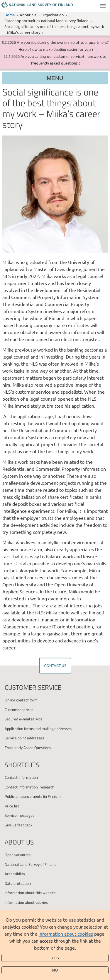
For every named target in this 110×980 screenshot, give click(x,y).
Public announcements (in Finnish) (33, 796)
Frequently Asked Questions (28, 748)
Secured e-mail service (24, 719)
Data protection (18, 883)
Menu (103, 6)
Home (10, 15)
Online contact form (21, 700)
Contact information (21, 777)
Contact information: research (29, 787)
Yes (55, 958)
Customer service (19, 710)
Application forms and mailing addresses (38, 729)
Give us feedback (18, 825)
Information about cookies (66, 934)
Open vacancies (18, 855)
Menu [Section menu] (55, 78)
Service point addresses (24, 738)
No (55, 970)
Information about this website (30, 893)
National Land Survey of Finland (31, 864)
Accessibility (15, 874)
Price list (12, 806)
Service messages (20, 815)
